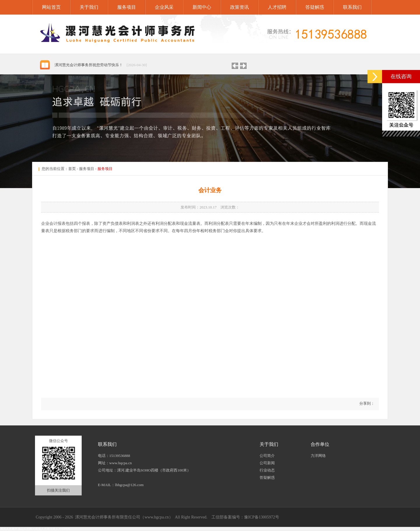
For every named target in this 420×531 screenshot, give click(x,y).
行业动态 (267, 470)
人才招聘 (277, 7)
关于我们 (89, 7)
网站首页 (51, 7)
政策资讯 (239, 7)
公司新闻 (267, 463)
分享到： (366, 403)
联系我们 (352, 7)
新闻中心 (202, 7)
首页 (72, 169)
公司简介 (267, 456)
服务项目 (127, 7)
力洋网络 (318, 456)
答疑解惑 (315, 7)
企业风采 (164, 7)
